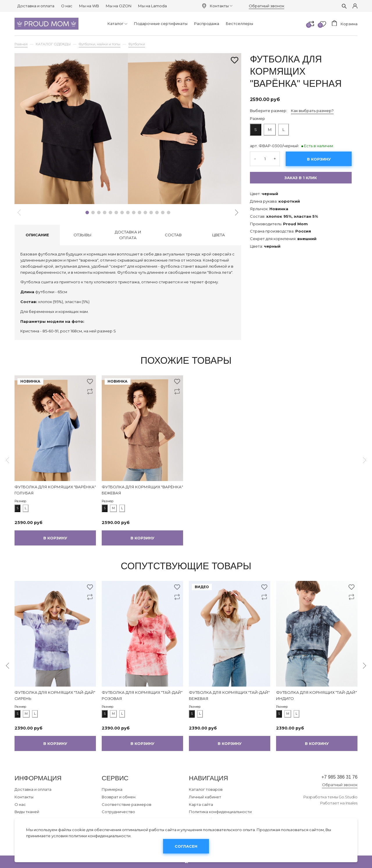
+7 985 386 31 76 (332, 778)
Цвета (219, 235)
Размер (257, 118)
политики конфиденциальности (100, 836)
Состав (173, 235)
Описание (37, 235)
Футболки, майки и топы (100, 44)
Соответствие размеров (127, 804)
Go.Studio (348, 799)
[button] (87, 213)
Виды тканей (27, 812)
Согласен (186, 846)
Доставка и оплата (36, 6)
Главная (21, 44)
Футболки (137, 44)
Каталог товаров (206, 789)
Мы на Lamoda (152, 6)
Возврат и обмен (119, 797)
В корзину (319, 159)
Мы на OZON (119, 6)
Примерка (112, 789)
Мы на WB (89, 6)
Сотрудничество (118, 812)
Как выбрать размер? (312, 111)
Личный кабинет (205, 797)
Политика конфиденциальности (220, 812)
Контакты (221, 6)
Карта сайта (201, 804)
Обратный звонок (267, 6)
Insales (352, 805)
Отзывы (83, 235)
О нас (67, 6)
